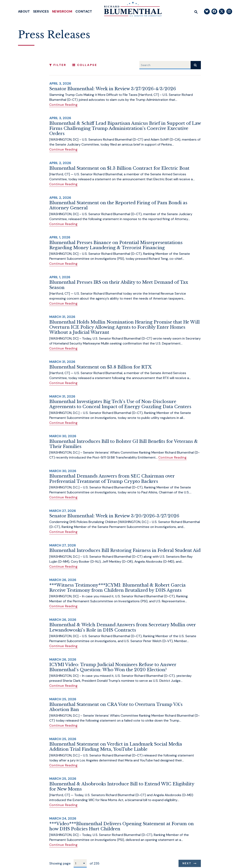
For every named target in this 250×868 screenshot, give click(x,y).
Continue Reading (64, 104)
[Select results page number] (80, 861)
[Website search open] (196, 11)
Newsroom (62, 11)
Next (187, 861)
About (24, 11)
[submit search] (196, 65)
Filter (58, 65)
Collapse (85, 65)
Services (41, 11)
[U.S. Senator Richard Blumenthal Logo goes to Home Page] (131, 10)
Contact (84, 11)
